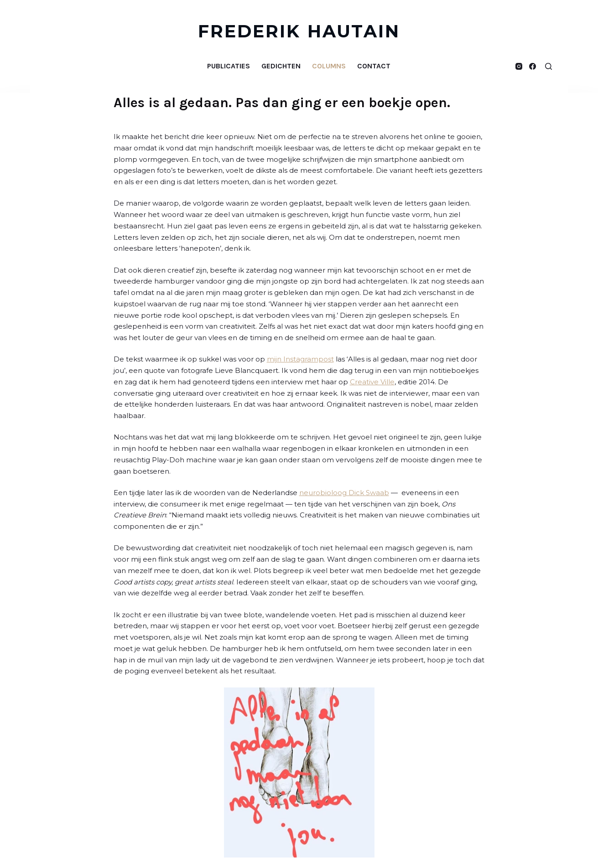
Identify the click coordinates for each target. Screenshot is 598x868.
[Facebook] (533, 66)
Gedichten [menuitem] (281, 66)
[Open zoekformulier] (549, 66)
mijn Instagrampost (300, 359)
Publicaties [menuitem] (229, 66)
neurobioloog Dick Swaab (344, 493)
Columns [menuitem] (329, 66)
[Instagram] (519, 66)
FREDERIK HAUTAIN (299, 31)
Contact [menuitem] (374, 66)
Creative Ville (372, 382)
